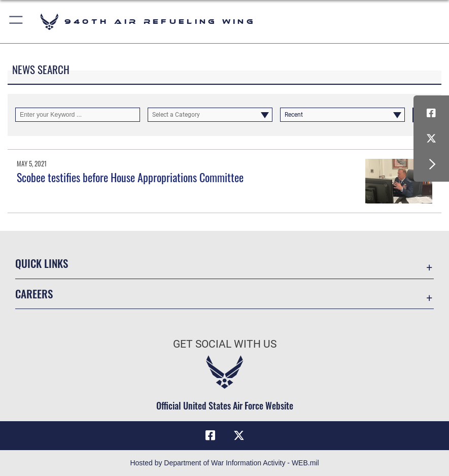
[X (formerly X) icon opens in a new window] (431, 139)
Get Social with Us (225, 344)
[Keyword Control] (78, 115)
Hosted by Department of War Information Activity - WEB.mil (224, 463)
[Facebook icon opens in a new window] (431, 113)
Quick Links (42, 263)
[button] (16, 22)
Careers (34, 294)
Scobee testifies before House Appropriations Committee (130, 177)
